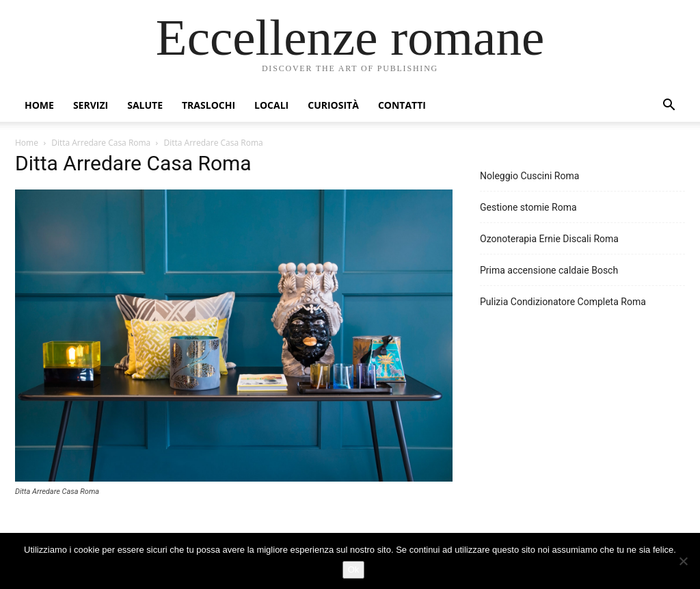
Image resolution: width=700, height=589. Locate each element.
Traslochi (208, 105)
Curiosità (333, 105)
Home (39, 105)
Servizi (91, 105)
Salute (145, 105)
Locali (271, 105)
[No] (683, 561)
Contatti (402, 105)
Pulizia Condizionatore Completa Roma (563, 302)
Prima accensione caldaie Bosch (549, 270)
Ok (354, 570)
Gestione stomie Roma (528, 207)
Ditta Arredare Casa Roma (101, 143)
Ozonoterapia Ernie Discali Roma (549, 239)
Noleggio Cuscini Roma (529, 176)
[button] (669, 106)
